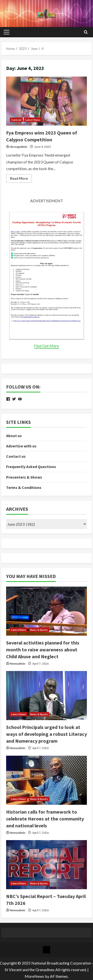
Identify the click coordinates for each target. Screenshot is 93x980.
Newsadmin (17, 664)
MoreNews (34, 976)
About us (14, 436)
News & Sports (39, 630)
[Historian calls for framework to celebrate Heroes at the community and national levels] (46, 780)
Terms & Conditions (24, 487)
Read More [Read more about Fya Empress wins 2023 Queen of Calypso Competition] (21, 179)
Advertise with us (21, 446)
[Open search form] (86, 32)
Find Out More (46, 346)
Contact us (16, 456)
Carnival (16, 120)
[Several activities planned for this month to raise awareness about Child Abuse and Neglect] (46, 611)
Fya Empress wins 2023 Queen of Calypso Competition (46, 101)
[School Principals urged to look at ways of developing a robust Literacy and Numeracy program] (46, 696)
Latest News (33, 120)
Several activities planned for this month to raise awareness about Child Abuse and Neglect (43, 650)
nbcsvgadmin (18, 147)
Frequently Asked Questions (31, 467)
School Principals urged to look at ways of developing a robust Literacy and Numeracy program (46, 734)
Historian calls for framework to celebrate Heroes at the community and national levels (45, 819)
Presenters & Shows (24, 477)
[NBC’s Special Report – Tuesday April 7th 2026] (46, 865)
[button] (6, 32)
